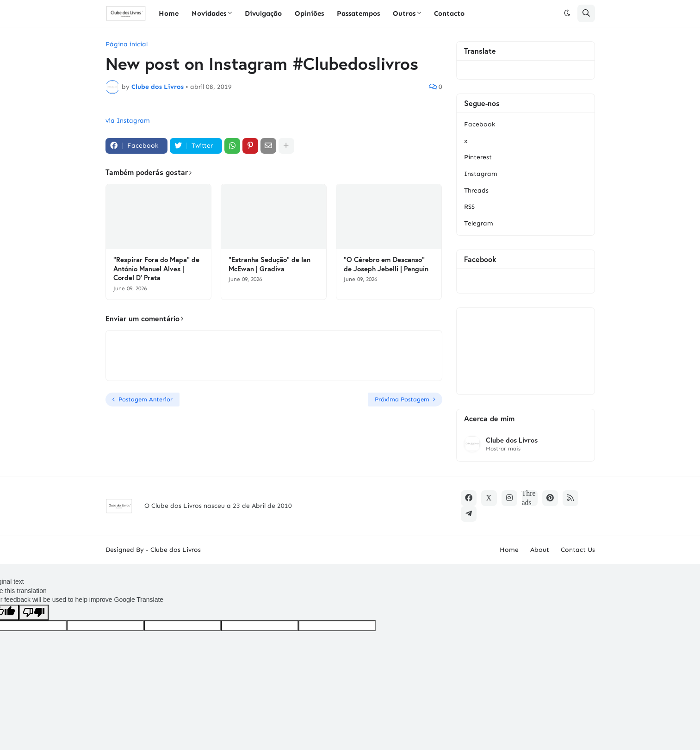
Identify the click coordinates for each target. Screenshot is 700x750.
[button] (567, 13)
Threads (476, 191)
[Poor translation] (34, 612)
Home (509, 550)
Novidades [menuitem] (209, 13)
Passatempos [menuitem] (358, 13)
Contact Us (578, 550)
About (540, 550)
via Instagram (128, 121)
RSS (469, 207)
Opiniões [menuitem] (309, 13)
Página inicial (127, 44)
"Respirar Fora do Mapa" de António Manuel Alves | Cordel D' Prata (156, 269)
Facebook (480, 124)
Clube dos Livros (512, 440)
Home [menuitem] (169, 13)
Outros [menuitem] (404, 13)
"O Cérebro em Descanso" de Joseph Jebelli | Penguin (386, 264)
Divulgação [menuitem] (263, 13)
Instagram (481, 174)
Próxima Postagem (402, 399)
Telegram (479, 223)
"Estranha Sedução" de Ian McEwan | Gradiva (269, 264)
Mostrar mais (503, 449)
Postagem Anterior (146, 399)
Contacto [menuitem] (449, 13)
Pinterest (478, 157)
